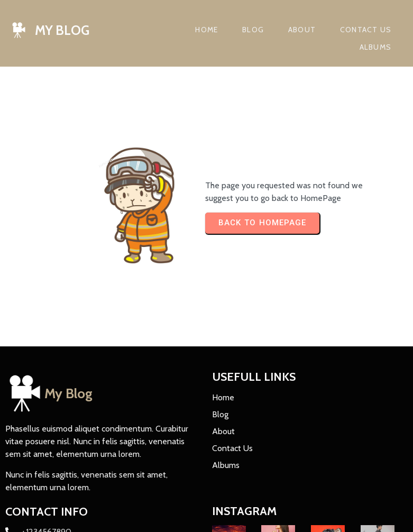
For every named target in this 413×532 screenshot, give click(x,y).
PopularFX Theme (106, 516)
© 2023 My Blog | (39, 516)
